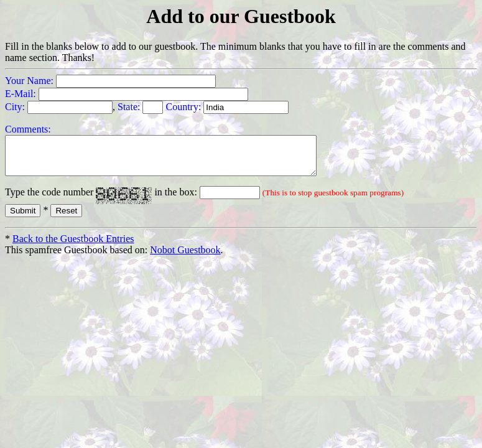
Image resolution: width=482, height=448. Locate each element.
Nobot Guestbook (185, 257)
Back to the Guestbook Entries (73, 246)
